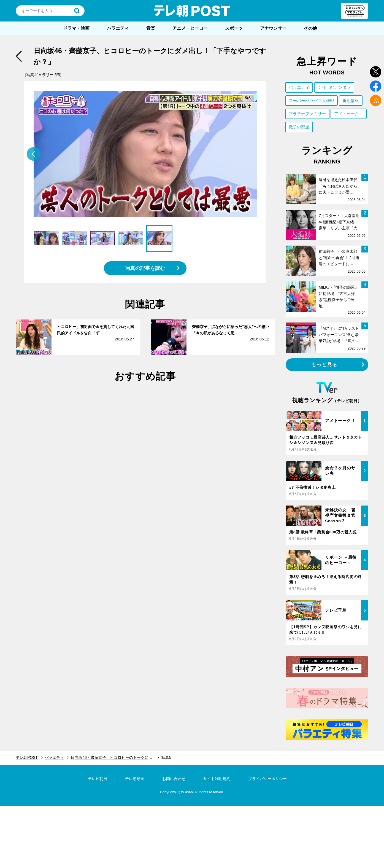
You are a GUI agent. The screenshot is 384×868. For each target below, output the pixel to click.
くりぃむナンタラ (334, 87)
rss (376, 100)
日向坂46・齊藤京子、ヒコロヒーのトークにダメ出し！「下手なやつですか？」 (115, 757)
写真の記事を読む (145, 268)
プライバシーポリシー (267, 779)
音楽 (151, 28)
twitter (376, 72)
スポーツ (234, 28)
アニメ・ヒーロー (190, 28)
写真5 (166, 757)
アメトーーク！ (349, 114)
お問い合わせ (174, 779)
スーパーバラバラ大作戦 (311, 100)
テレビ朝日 (98, 779)
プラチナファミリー (307, 114)
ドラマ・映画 (76, 28)
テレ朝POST (192, 11)
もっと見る (325, 365)
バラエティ (118, 28)
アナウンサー (273, 28)
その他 (310, 28)
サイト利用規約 (217, 779)
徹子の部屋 (299, 127)
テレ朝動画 (135, 779)
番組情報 (351, 100)
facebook (376, 86)
